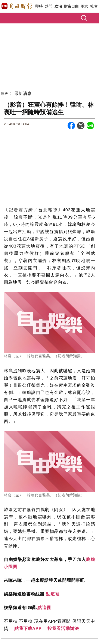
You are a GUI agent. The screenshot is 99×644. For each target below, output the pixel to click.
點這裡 (53, 594)
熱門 (49, 6)
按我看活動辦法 (63, 628)
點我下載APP (28, 628)
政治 (58, 6)
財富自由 (71, 6)
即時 (39, 6)
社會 (94, 6)
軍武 (84, 6)
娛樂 (4, 94)
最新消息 (23, 93)
